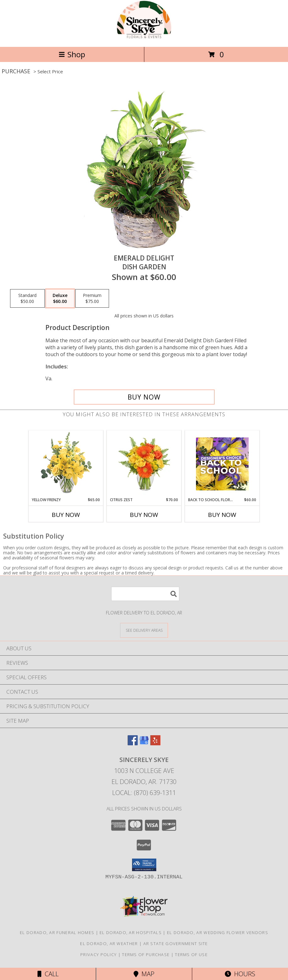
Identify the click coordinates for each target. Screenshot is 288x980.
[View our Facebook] (133, 743)
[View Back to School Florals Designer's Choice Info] (222, 464)
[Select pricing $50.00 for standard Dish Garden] (27, 299)
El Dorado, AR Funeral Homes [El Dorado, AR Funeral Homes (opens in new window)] (57, 932)
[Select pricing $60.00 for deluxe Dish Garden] (60, 299)
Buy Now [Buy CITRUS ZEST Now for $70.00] (144, 515)
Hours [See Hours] (240, 974)
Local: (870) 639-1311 (144, 793)
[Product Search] (145, 594)
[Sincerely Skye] (144, 38)
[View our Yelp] (155, 743)
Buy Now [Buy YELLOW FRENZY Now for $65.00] (66, 515)
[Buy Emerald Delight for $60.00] (144, 397)
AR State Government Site (176, 944)
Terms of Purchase (146, 955)
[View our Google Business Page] (144, 743)
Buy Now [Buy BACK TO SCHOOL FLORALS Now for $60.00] (222, 515)
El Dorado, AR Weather (109, 944)
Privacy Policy (98, 955)
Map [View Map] (144, 974)
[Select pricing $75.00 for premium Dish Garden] (92, 299)
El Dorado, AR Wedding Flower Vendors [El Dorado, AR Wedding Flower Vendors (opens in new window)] (218, 932)
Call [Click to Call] (48, 974)
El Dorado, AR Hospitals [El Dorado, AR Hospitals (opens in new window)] (131, 932)
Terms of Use (191, 955)
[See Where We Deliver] (144, 630)
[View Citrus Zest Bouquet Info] (144, 464)
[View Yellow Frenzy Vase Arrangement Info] (66, 464)
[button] (144, 865)
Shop (72, 54)
